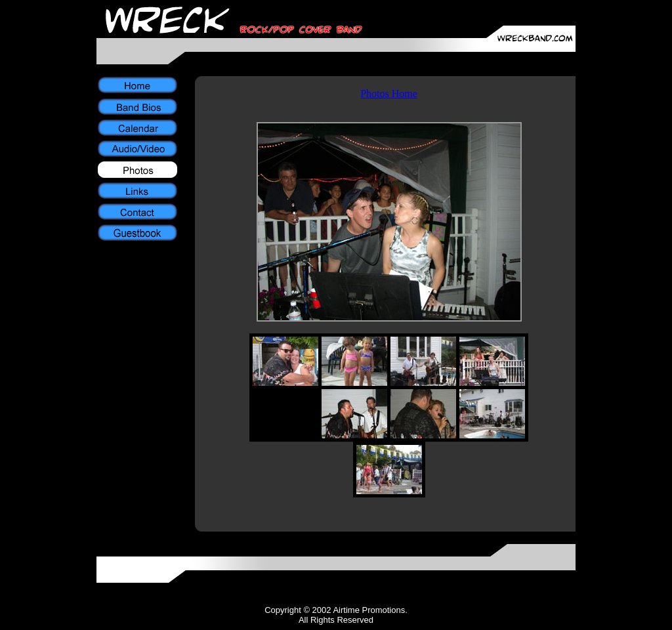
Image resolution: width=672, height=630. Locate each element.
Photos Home (389, 94)
